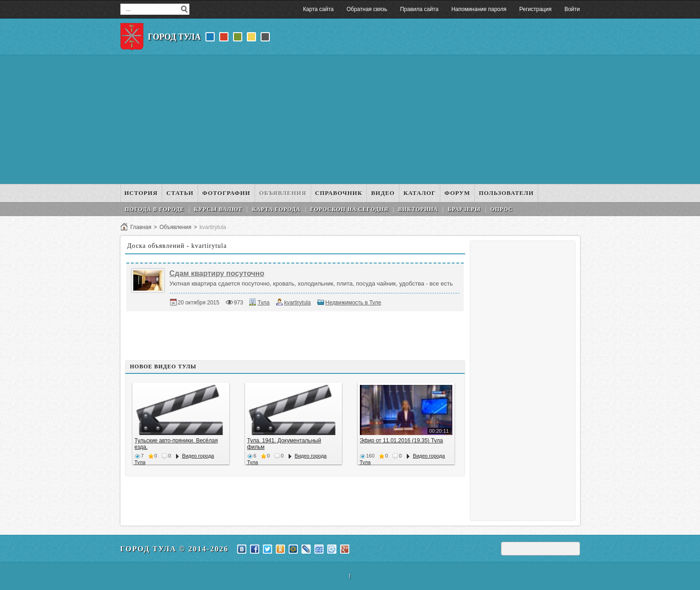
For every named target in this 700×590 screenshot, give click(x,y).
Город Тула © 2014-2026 (175, 549)
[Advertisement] (350, 120)
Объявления (175, 227)
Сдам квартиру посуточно (217, 273)
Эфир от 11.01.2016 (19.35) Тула (401, 441)
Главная (141, 227)
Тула (263, 303)
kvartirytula (297, 303)
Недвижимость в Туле (353, 303)
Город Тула (174, 37)
